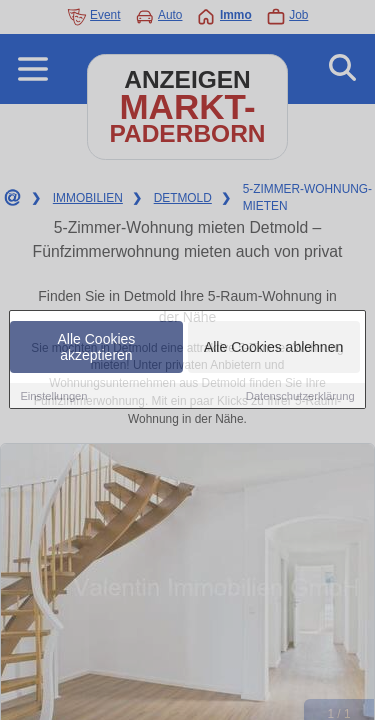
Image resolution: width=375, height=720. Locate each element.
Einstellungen (53, 397)
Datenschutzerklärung (300, 397)
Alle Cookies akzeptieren (97, 348)
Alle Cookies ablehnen (273, 348)
